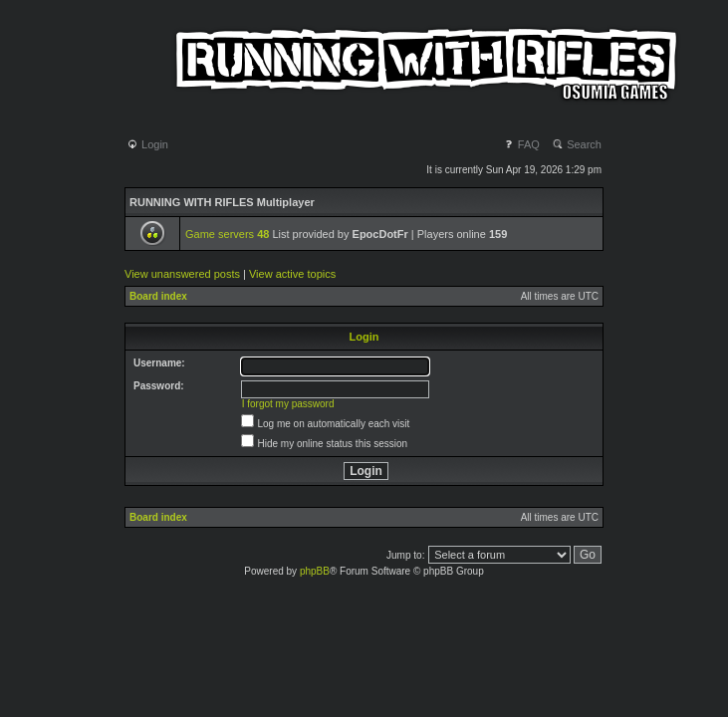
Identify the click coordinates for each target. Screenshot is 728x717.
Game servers (227, 234)
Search (577, 144)
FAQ (521, 144)
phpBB (315, 571)
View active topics (292, 274)
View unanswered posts (182, 274)
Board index (158, 296)
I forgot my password (288, 404)
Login (147, 144)
